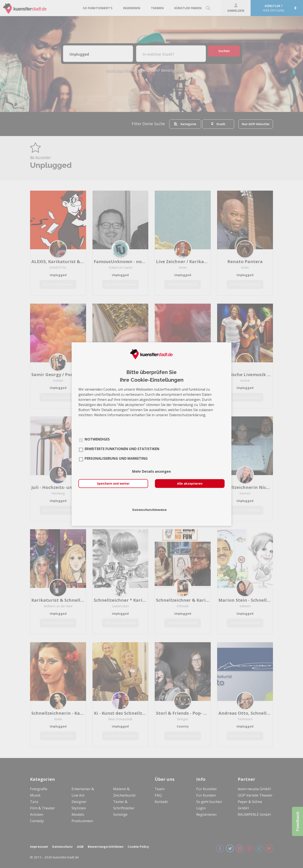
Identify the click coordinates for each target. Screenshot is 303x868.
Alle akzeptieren (190, 483)
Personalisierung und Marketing (116, 458)
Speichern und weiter (113, 483)
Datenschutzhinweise (149, 510)
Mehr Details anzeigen (151, 471)
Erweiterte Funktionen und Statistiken (122, 449)
